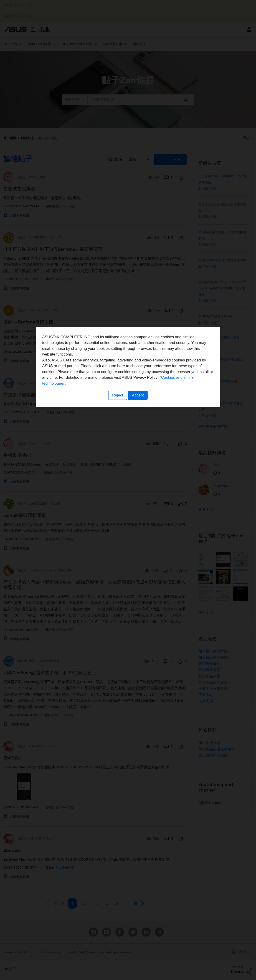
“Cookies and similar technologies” (142, 506)
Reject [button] (117, 518)
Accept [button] (138, 518)
